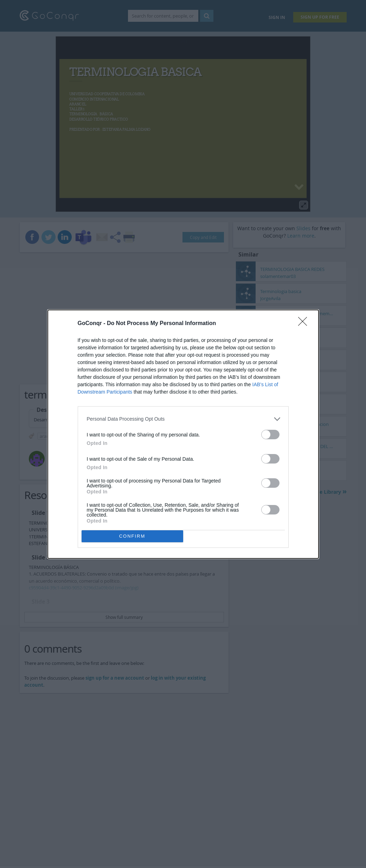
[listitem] (183, 419)
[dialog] (183, 434)
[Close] (305, 324)
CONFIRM (132, 536)
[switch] (270, 435)
